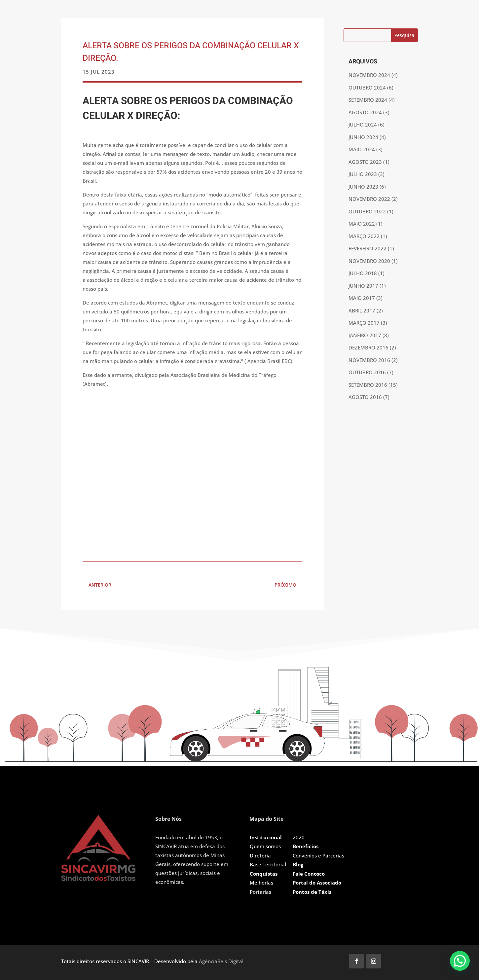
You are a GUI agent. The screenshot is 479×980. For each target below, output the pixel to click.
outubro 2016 (367, 372)
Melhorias (261, 883)
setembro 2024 (368, 100)
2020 (299, 837)
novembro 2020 (369, 261)
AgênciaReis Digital (221, 961)
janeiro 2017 (365, 335)
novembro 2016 (369, 360)
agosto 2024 (365, 112)
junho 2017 (363, 286)
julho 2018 (363, 273)
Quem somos (265, 846)
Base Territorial (268, 864)
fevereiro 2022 (368, 248)
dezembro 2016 (368, 347)
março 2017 (364, 323)
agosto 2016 (365, 397)
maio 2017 (362, 298)
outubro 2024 (367, 88)
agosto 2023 (365, 162)
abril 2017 (362, 310)
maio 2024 (362, 149)
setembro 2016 (368, 385)
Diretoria (260, 855)
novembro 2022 (369, 199)
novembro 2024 (369, 75)
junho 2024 (363, 137)
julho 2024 (363, 125)
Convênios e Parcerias (318, 855)
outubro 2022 (367, 211)
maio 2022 (362, 224)
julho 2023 (363, 174)
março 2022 (364, 236)
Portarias (260, 892)
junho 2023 (363, 187)
